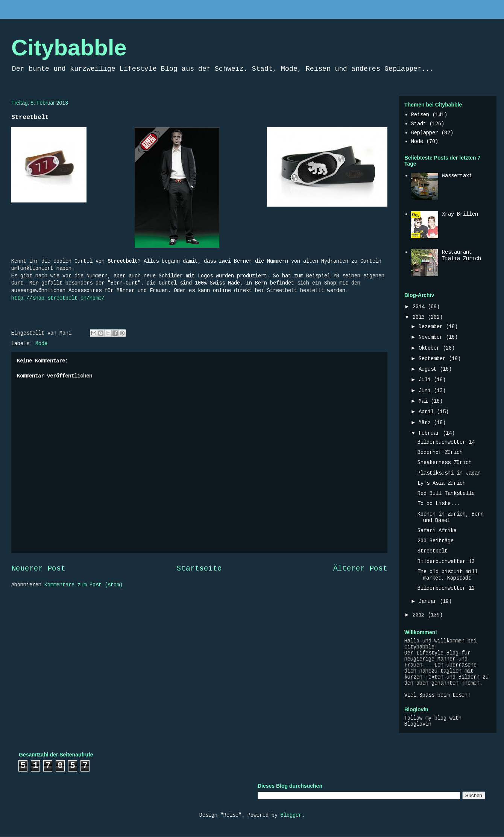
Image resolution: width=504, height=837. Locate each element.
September (434, 359)
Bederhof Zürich (440, 452)
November (432, 337)
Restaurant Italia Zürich (461, 255)
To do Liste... (439, 504)
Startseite (199, 569)
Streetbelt (433, 551)
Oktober (431, 348)
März (426, 423)
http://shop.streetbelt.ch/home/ (58, 298)
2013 (420, 317)
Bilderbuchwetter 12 (446, 588)
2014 (420, 307)
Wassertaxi (457, 176)
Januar (429, 601)
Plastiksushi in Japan (449, 473)
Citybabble (69, 48)
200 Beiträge (436, 541)
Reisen (420, 115)
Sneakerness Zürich (445, 463)
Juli (426, 380)
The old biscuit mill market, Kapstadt (448, 575)
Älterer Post (360, 569)
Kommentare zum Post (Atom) (83, 585)
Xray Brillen (460, 214)
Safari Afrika (437, 531)
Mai (425, 401)
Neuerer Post (38, 569)
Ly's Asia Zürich (442, 483)
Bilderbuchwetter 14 (446, 442)
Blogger (291, 815)
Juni (426, 391)
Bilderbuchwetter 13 (446, 562)
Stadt (419, 124)
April (428, 412)
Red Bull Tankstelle (446, 493)
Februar (431, 433)
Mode (41, 344)
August (429, 369)
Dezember (432, 327)
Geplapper (425, 133)
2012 (420, 615)
